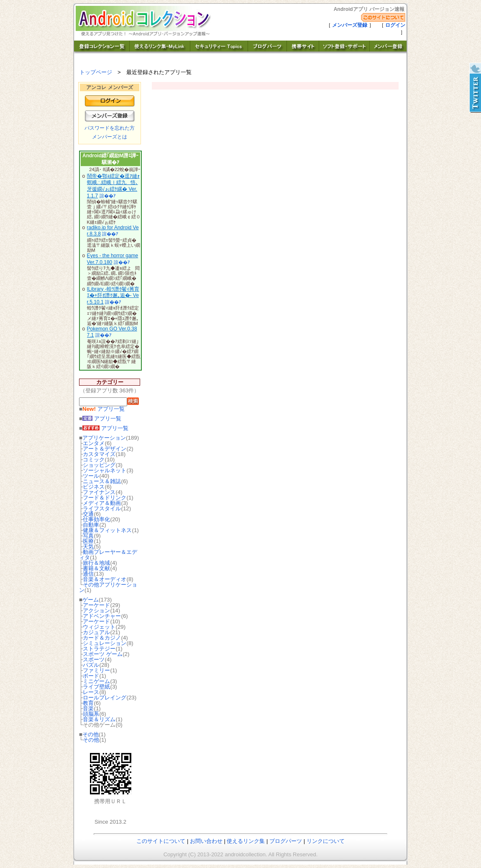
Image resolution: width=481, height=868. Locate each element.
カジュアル (96, 632)
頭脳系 (91, 714)
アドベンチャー (102, 616)
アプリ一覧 (104, 409)
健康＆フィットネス (107, 530)
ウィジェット (99, 627)
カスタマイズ (99, 454)
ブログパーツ (286, 841)
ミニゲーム (96, 681)
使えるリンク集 (246, 841)
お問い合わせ (206, 841)
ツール (91, 476)
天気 (88, 547)
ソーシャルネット (105, 470)
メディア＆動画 (102, 503)
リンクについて (326, 841)
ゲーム (91, 600)
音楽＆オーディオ (105, 579)
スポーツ (94, 659)
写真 (88, 536)
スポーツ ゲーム (103, 654)
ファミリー (96, 670)
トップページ (96, 72)
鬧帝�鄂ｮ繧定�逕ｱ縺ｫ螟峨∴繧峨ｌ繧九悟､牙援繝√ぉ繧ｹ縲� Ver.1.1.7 (113, 186)
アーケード (96, 605)
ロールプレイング (105, 698)
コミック (94, 460)
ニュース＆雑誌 (102, 481)
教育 (88, 703)
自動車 (91, 525)
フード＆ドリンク (105, 498)
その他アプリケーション (108, 587)
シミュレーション (105, 643)
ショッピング (99, 465)
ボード (91, 676)
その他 (91, 734)
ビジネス (94, 487)
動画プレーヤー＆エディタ (108, 555)
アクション (96, 611)
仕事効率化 (96, 519)
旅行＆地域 (96, 563)
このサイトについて (161, 841)
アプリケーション (104, 438)
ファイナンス (99, 492)
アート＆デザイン (105, 449)
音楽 (88, 708)
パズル (91, 665)
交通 (88, 514)
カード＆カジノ (102, 638)
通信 (88, 574)
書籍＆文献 (96, 568)
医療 (88, 541)
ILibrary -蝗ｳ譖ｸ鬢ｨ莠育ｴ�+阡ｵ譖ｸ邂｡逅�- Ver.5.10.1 (113, 296)
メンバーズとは (110, 137)
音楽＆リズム (99, 719)
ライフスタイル (102, 508)
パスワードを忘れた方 (110, 128)
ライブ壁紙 (96, 687)
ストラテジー (99, 649)
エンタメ (94, 443)
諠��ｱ (108, 196)
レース (91, 692)
